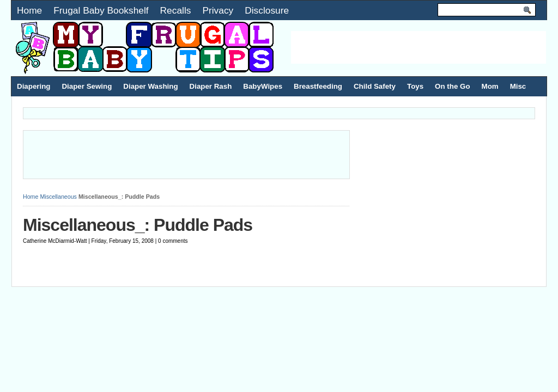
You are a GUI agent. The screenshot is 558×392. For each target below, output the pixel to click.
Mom (490, 86)
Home (29, 10)
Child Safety (375, 86)
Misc (518, 86)
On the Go (452, 86)
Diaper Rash (211, 86)
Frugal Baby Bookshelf (101, 10)
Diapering (34, 86)
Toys (415, 86)
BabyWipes (263, 86)
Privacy (218, 10)
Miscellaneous (58, 197)
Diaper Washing (150, 86)
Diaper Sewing (87, 86)
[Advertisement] (418, 47)
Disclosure (267, 10)
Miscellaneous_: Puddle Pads (138, 225)
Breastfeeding (318, 86)
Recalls (176, 10)
